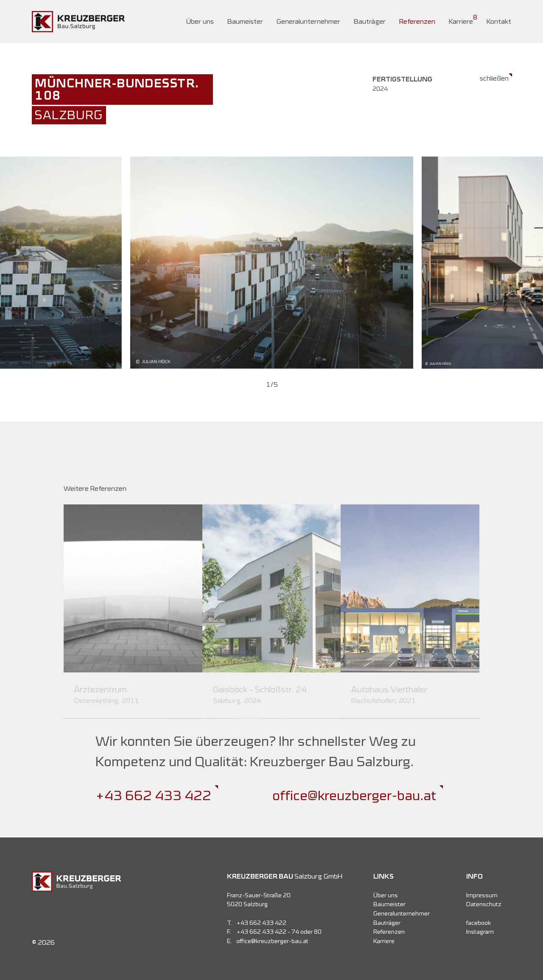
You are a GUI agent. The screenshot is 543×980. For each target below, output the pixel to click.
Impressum (482, 895)
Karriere (461, 21)
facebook (479, 923)
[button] (270, 385)
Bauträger (370, 21)
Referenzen (417, 21)
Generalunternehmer (308, 21)
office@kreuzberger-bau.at (354, 795)
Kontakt (499, 21)
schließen (494, 78)
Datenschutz (484, 904)
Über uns (200, 21)
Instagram (480, 932)
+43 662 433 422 (153, 795)
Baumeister (245, 21)
